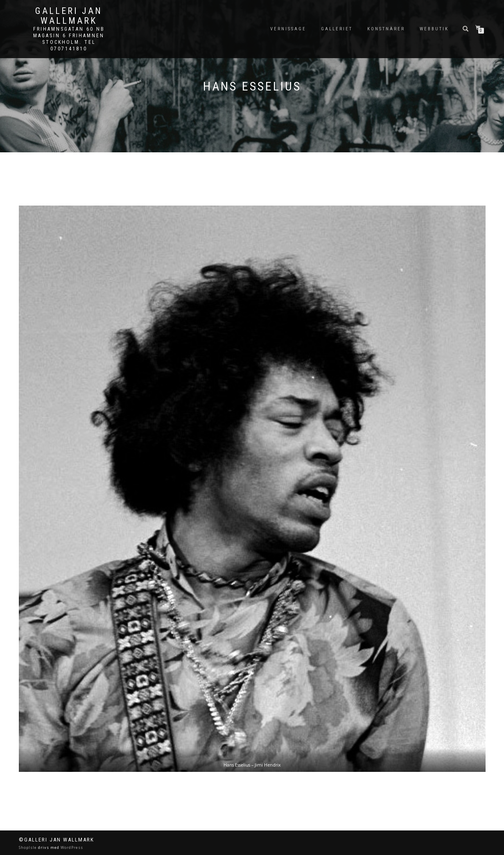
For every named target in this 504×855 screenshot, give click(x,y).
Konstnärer (386, 29)
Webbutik (434, 29)
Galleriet (337, 29)
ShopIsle (28, 847)
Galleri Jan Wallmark (69, 16)
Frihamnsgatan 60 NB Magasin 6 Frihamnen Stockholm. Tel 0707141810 (69, 39)
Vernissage (288, 29)
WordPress (71, 847)
